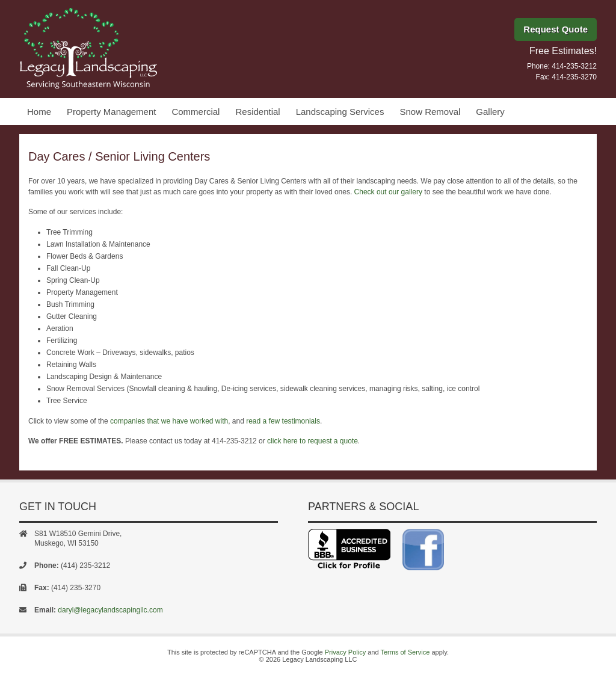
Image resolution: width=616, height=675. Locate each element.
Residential (257, 112)
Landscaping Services (340, 112)
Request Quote (556, 29)
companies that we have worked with (169, 421)
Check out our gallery (388, 192)
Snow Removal (430, 112)
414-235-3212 (574, 66)
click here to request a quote (313, 441)
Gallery (490, 112)
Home (39, 112)
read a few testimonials (283, 421)
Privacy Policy (345, 652)
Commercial (196, 112)
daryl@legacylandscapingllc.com (110, 610)
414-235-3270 (574, 77)
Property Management (111, 112)
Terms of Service (405, 652)
